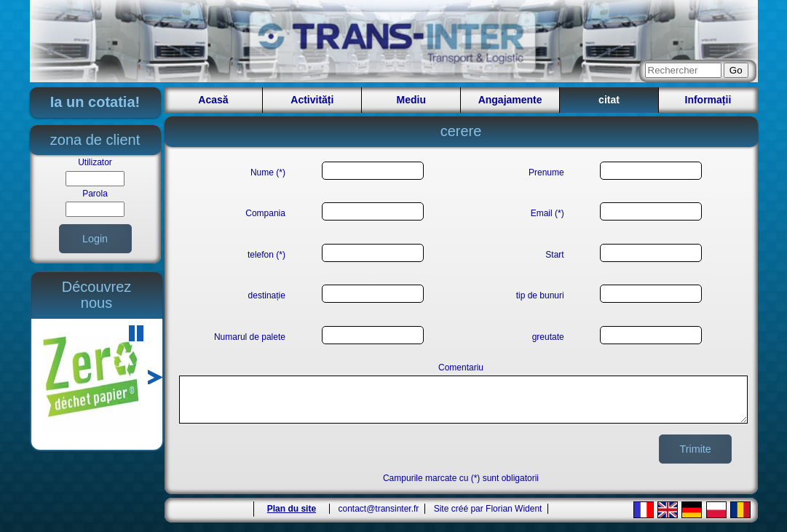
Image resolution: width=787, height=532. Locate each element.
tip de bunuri (540, 295)
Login (95, 239)
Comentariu (461, 368)
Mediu (411, 100)
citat (609, 100)
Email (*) (547, 213)
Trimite (695, 458)
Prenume (546, 172)
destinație (267, 295)
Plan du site (292, 517)
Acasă (213, 100)
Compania (265, 213)
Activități (312, 100)
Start (554, 255)
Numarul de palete (250, 337)
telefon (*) (266, 255)
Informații (708, 100)
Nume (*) (268, 172)
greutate (548, 337)
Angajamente (510, 100)
